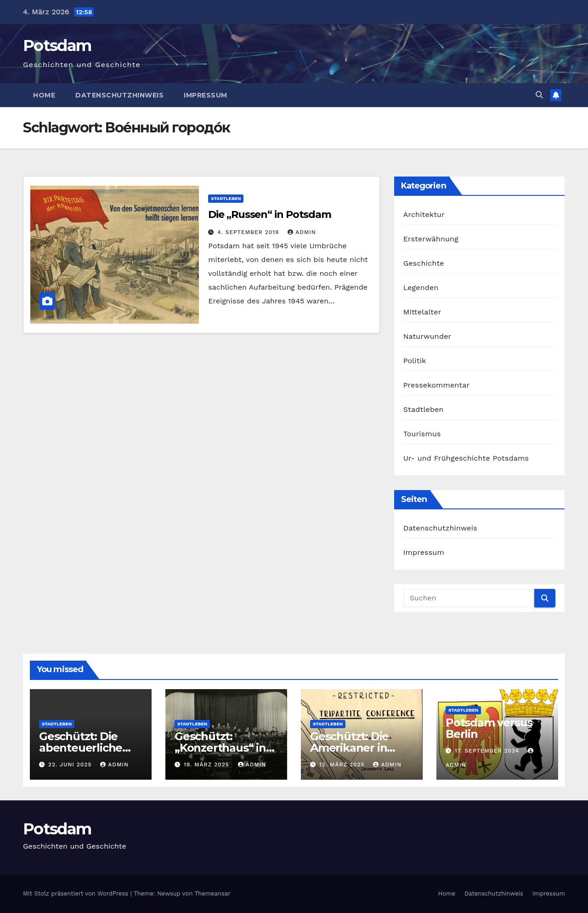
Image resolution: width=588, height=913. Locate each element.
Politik (415, 361)
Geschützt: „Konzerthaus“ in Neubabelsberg (220, 748)
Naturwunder (427, 336)
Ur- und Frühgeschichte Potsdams (466, 458)
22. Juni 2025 (71, 765)
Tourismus (422, 434)
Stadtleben (226, 198)
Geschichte (424, 263)
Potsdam (57, 46)
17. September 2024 (488, 751)
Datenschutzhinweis (119, 95)
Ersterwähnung (431, 239)
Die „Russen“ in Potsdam (270, 214)
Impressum (206, 95)
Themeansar (213, 893)
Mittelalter (422, 312)
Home (44, 95)
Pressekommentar (437, 385)
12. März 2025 (343, 765)
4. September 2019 (249, 232)
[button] (539, 95)
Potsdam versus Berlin (489, 728)
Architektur (424, 214)
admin (302, 232)
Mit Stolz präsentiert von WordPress (77, 893)
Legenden (421, 288)
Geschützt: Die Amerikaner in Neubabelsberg (352, 748)
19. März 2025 (208, 765)
